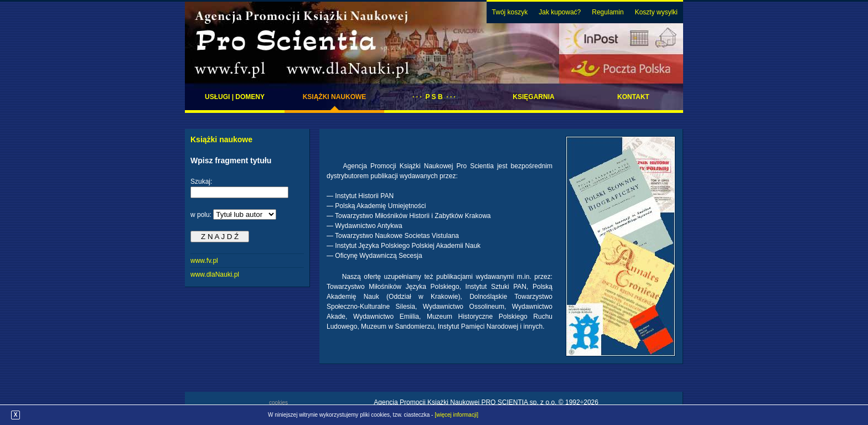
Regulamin (608, 12)
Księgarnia (533, 97)
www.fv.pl (204, 261)
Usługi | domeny (235, 97)
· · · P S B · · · (434, 97)
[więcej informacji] (456, 415)
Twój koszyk (510, 12)
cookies (278, 403)
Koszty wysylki (656, 12)
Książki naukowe (335, 97)
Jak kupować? (560, 12)
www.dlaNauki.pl (215, 274)
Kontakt (633, 97)
